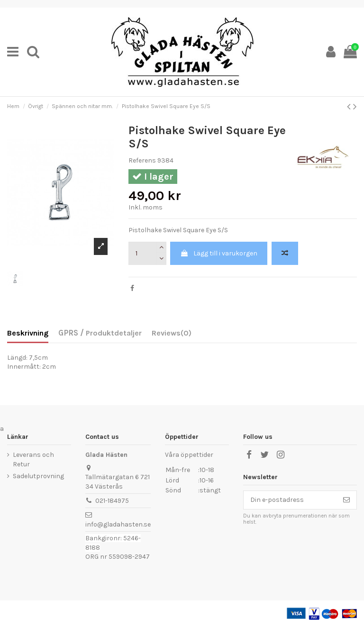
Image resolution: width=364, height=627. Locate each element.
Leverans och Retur (33, 459)
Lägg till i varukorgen (219, 253)
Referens (142, 160)
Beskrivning (28, 333)
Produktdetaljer (113, 333)
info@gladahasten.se (118, 524)
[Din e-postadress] (290, 500)
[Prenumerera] (346, 500)
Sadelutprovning (38, 476)
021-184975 (112, 501)
